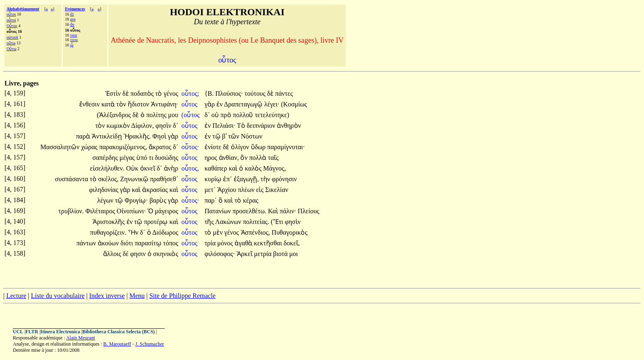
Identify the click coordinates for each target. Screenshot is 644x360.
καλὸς (254, 168)
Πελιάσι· (224, 126)
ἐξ (72, 14)
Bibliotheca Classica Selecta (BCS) (119, 332)
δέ (126, 254)
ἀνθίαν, (229, 158)
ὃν (72, 24)
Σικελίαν (277, 190)
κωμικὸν (119, 126)
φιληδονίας (105, 190)
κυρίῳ (214, 179)
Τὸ (242, 126)
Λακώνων (229, 222)
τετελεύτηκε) (272, 115)
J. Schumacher (149, 344)
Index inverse (107, 296)
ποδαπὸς (143, 93)
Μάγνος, (275, 168)
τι (152, 158)
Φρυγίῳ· (136, 200)
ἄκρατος (161, 147)
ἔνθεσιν (90, 104)
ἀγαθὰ (244, 243)
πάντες (284, 93)
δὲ (126, 93)
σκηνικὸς (166, 254)
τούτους (256, 93)
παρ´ (212, 200)
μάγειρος (167, 211)
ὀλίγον (241, 147)
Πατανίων (218, 211)
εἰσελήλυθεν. (107, 168)
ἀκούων (109, 243)
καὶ (234, 168)
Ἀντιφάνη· (164, 104)
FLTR (32, 332)
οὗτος (190, 104)
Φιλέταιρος (101, 211)
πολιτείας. (256, 222)
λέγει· (272, 104)
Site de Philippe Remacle (182, 296)
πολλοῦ (244, 115)
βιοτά (281, 254)
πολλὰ (259, 158)
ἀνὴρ (171, 168)
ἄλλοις (113, 254)
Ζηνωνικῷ (135, 179)
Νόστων (251, 136)
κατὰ (109, 104)
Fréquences (75, 9)
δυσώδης (167, 158)
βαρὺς (159, 200)
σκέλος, (108, 179)
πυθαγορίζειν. (108, 232)
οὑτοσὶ (12, 37)
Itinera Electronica (60, 332)
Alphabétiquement (23, 9)
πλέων (247, 190)
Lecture (16, 296)
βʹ (224, 136)
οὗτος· (190, 147)
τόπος (171, 243)
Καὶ (274, 211)
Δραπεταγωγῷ (244, 104)
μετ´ (211, 190)
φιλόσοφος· (220, 254)
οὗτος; (190, 93)
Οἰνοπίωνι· (131, 211)
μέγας (128, 158)
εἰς (261, 190)
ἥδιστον (139, 104)
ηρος (212, 158)
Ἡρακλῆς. (137, 136)
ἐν (220, 104)
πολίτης (157, 115)
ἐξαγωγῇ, (246, 179)
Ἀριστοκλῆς (109, 222)
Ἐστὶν (114, 93)
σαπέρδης (106, 158)
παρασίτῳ (149, 243)
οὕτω (11, 43)
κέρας (250, 200)
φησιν (139, 254)
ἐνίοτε (214, 147)
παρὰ (84, 136)
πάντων (87, 243)
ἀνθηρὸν (289, 126)
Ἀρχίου (228, 190)
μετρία (264, 254)
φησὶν (164, 126)
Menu (137, 296)
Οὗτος (12, 26)
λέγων (106, 200)
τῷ (217, 136)
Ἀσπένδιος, (255, 232)
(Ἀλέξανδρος (115, 115)
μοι (73, 19)
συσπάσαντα (72, 179)
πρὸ (227, 115)
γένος (171, 93)
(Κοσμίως (294, 104)
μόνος (226, 243)
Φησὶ (160, 136)
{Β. (209, 93)
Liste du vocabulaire (58, 296)
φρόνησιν (284, 179)
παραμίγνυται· (286, 147)
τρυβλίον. (71, 211)
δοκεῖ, (292, 243)
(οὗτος (191, 115)
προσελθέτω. (250, 211)
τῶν (235, 136)
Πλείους (309, 211)
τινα (74, 35)
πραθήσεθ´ (164, 179)
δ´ (208, 115)
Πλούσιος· (229, 93)
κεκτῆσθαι (269, 243)
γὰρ (210, 104)
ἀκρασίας (156, 190)
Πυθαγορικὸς (289, 232)
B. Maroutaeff (117, 344)
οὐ (216, 115)
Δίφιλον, (142, 126)
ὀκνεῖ (148, 168)
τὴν (266, 179)
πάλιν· (288, 211)
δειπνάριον (262, 126)
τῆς (210, 222)
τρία (211, 243)
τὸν (122, 104)
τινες (74, 40)
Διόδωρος (165, 232)
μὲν (218, 232)
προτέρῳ (156, 222)
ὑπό (143, 158)
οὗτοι (11, 14)
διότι (128, 243)
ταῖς (273, 158)
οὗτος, (190, 168)
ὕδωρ (259, 147)
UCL (18, 332)
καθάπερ (217, 168)
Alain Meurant (80, 338)
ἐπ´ (228, 179)
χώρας (90, 147)
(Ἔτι (278, 222)
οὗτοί (11, 20)
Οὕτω (11, 49)
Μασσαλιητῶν (61, 147)
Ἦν (134, 232)
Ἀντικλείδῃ (107, 136)
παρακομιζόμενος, (123, 147)
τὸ (159, 93)
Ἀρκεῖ (245, 254)
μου (173, 115)
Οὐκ (133, 168)
